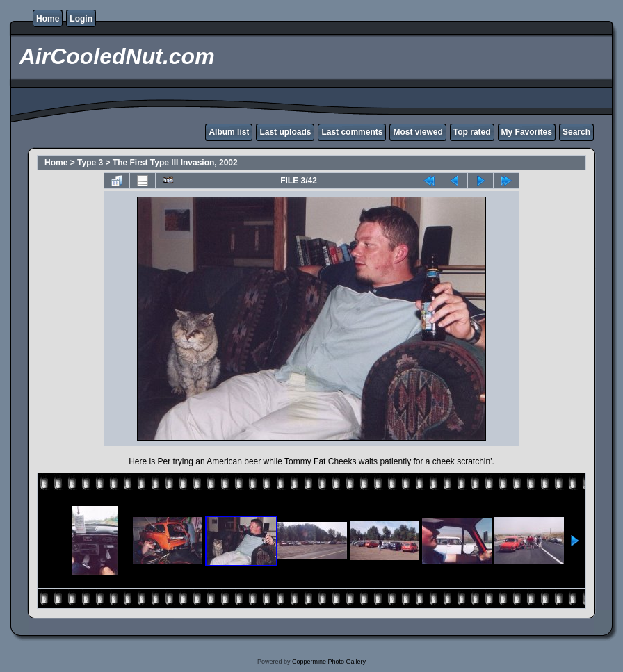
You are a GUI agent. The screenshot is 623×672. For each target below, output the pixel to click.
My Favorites (527, 132)
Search (576, 132)
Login (81, 19)
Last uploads (285, 132)
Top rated (472, 132)
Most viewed (418, 132)
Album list (229, 132)
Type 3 (90, 163)
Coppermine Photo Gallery (329, 662)
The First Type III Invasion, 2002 (175, 163)
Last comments (352, 132)
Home (48, 19)
